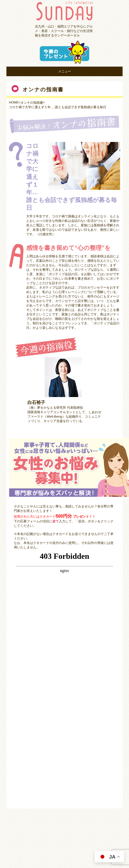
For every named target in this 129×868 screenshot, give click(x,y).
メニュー (64, 71)
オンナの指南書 (32, 103)
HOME (14, 102)
